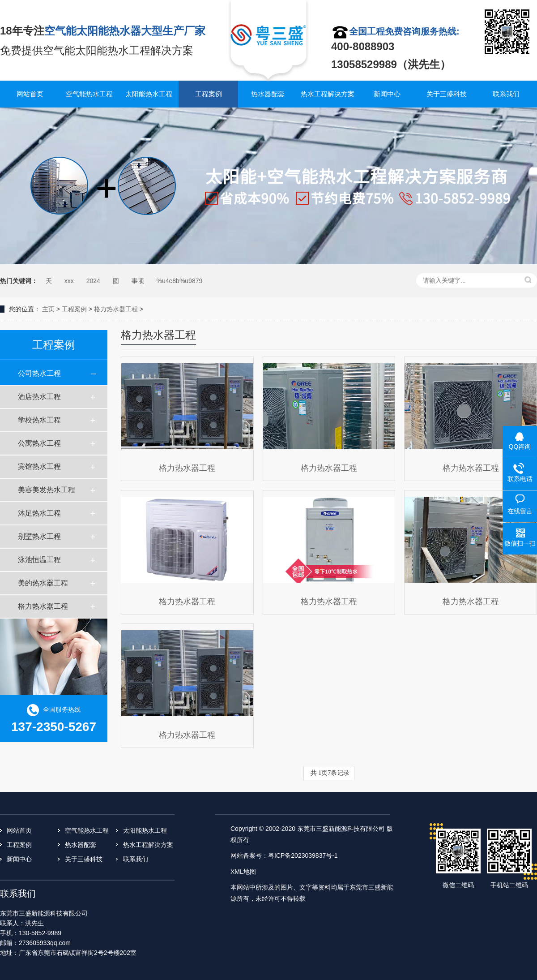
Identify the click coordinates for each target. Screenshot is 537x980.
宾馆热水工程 (39, 466)
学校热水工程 (39, 420)
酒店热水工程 (39, 397)
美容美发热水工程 (47, 490)
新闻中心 (387, 94)
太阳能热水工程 (149, 94)
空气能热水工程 (89, 94)
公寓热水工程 (39, 443)
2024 (93, 281)
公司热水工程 (39, 373)
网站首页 (30, 94)
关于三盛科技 (447, 94)
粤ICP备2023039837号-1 (303, 855)
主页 (48, 309)
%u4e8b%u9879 (180, 281)
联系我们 (506, 94)
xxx (69, 281)
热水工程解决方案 (328, 94)
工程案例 (209, 94)
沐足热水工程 (39, 513)
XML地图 (243, 872)
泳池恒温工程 (39, 560)
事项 (138, 281)
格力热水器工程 (116, 309)
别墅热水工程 (39, 536)
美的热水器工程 (43, 583)
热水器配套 (268, 94)
